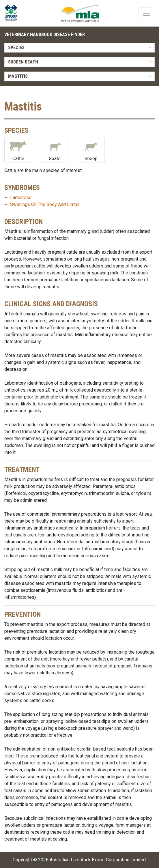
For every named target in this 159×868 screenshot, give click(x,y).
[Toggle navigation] (146, 13)
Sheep (91, 149)
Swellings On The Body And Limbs (45, 204)
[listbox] (79, 48)
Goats (55, 149)
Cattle (18, 149)
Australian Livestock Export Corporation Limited (98, 860)
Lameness (21, 198)
